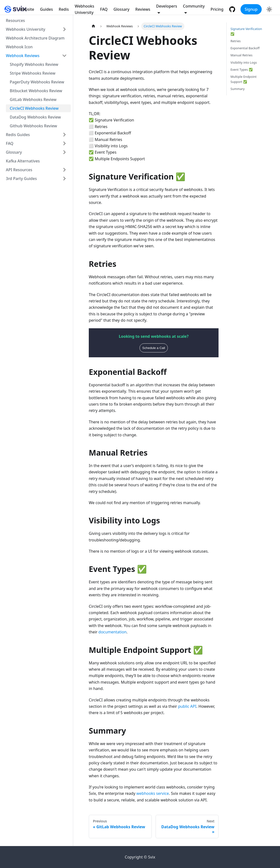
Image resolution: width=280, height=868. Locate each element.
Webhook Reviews (23, 56)
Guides (46, 9)
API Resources (19, 170)
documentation (113, 632)
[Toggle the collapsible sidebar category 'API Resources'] (64, 170)
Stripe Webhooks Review (33, 73)
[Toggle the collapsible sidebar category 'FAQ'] (64, 143)
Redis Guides (18, 135)
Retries (236, 41)
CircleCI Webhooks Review (34, 108)
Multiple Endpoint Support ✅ (244, 79)
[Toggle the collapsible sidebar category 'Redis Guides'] (64, 135)
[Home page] (93, 26)
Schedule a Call (154, 348)
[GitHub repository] (233, 9)
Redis (64, 9)
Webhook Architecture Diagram (35, 38)
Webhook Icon (19, 47)
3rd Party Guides (21, 179)
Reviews (143, 9)
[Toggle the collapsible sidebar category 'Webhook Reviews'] (64, 56)
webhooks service (153, 793)
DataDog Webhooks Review (35, 117)
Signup (251, 9)
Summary (238, 89)
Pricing (217, 9)
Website (27, 9)
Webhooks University (84, 9)
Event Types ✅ (242, 70)
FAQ (104, 9)
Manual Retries (241, 55)
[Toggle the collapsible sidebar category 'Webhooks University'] (64, 29)
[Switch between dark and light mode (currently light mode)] (269, 9)
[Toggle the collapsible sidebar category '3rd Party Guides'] (64, 179)
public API (187, 706)
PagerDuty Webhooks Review (37, 82)
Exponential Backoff (245, 48)
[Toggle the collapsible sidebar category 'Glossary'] (64, 152)
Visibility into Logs (244, 62)
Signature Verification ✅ (246, 31)
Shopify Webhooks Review (34, 64)
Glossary (121, 9)
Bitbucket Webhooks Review (36, 91)
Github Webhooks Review (33, 126)
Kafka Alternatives (23, 161)
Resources (15, 20)
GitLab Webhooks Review (33, 100)
